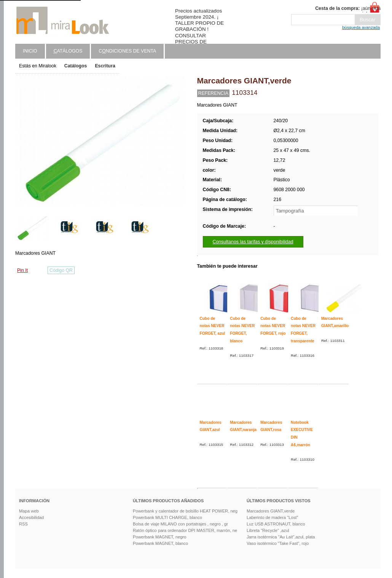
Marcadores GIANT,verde (271, 511)
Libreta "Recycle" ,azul (268, 530)
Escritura (105, 66)
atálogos (68, 51)
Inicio (30, 51)
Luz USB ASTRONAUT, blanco (276, 524)
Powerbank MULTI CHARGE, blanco (167, 517)
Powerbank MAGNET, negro (160, 537)
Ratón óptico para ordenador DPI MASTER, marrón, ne (185, 530)
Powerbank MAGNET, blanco (160, 543)
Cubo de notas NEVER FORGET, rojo (273, 326)
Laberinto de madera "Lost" (272, 517)
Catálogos (76, 66)
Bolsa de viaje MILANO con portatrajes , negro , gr (180, 524)
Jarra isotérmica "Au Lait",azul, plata (281, 537)
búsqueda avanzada (361, 27)
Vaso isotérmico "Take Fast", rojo (278, 543)
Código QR (61, 270)
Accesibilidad (31, 517)
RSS (23, 524)
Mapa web (29, 511)
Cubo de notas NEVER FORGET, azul (213, 326)
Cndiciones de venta (127, 51)
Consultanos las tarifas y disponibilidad (253, 242)
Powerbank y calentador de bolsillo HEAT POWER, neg (185, 511)
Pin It (22, 270)
